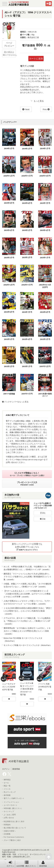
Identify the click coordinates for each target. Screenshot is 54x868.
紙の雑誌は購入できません (9, 53)
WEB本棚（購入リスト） (13, 808)
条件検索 (7, 795)
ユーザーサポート (11, 805)
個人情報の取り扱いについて (15, 828)
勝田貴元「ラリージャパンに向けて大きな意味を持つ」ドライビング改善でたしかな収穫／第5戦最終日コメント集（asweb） (28, 577)
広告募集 (7, 834)
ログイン (10, 864)
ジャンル (7, 789)
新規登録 (43, 864)
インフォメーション (11, 802)
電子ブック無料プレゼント (14, 798)
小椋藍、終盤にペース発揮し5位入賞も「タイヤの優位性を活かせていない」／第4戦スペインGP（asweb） (28, 585)
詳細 (43, 519)
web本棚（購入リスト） (27, 864)
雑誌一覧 (7, 786)
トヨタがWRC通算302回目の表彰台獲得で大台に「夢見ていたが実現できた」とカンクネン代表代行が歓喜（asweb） (28, 611)
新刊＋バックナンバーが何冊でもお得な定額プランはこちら (27, 547)
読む (43, 513)
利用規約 (7, 825)
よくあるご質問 (10, 815)
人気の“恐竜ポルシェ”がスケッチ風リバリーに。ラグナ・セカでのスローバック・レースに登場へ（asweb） (28, 602)
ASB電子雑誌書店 (19, 761)
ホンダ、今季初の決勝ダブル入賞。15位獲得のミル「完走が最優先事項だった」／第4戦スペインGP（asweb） (27, 568)
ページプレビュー (9, 44)
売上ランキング (10, 792)
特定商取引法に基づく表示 (14, 822)
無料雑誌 (7, 780)
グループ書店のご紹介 (12, 840)
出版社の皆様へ (10, 831)
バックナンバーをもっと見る (15, 402)
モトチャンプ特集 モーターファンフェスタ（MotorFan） (28, 645)
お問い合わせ (9, 818)
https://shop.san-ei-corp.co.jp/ (29, 459)
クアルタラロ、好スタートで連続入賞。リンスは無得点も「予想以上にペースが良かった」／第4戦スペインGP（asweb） (27, 621)
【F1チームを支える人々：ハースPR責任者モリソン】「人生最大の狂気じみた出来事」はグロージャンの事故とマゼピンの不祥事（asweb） (27, 594)
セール (6, 783)
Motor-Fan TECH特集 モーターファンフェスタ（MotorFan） (23, 639)
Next (27, 109)
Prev (45, 109)
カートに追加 (36, 58)
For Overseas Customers (14, 837)
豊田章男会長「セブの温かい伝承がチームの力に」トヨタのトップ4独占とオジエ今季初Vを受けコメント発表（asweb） (27, 631)
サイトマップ (9, 812)
